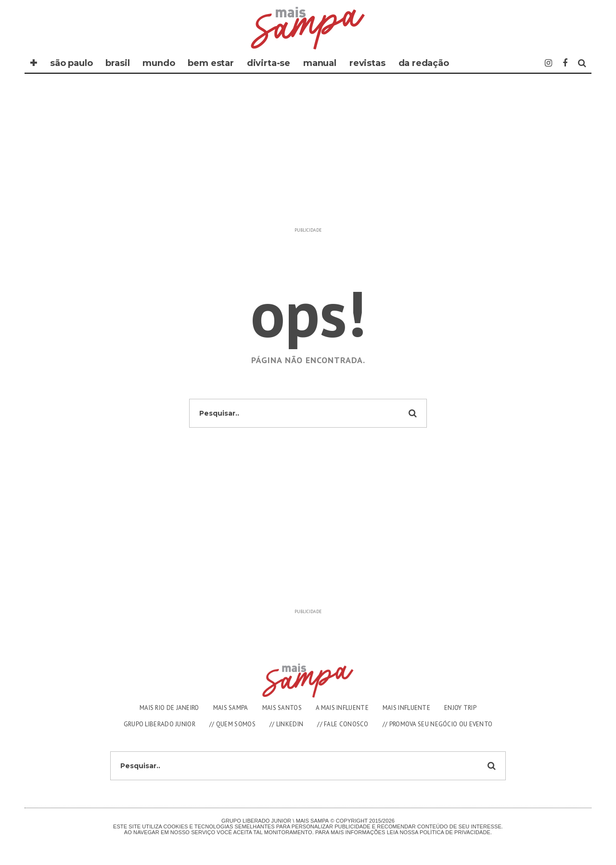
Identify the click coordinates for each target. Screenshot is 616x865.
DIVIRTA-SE (269, 63)
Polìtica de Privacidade (455, 832)
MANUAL (320, 63)
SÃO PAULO (71, 63)
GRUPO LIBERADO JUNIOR (160, 724)
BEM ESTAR (211, 63)
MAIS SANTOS (282, 708)
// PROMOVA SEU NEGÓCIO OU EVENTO (438, 724)
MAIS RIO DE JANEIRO (169, 708)
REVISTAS (367, 63)
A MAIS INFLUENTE (342, 708)
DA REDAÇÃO (424, 63)
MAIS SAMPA (231, 708)
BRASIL (117, 63)
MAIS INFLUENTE (406, 708)
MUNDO (159, 63)
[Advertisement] (308, 156)
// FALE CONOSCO (343, 724)
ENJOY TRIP (460, 708)
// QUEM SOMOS (232, 724)
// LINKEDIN (286, 724)
